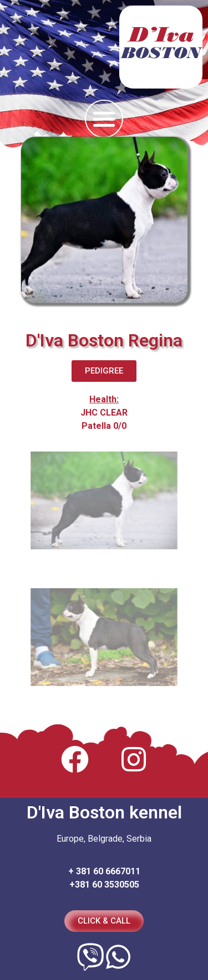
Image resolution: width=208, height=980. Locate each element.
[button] (104, 119)
